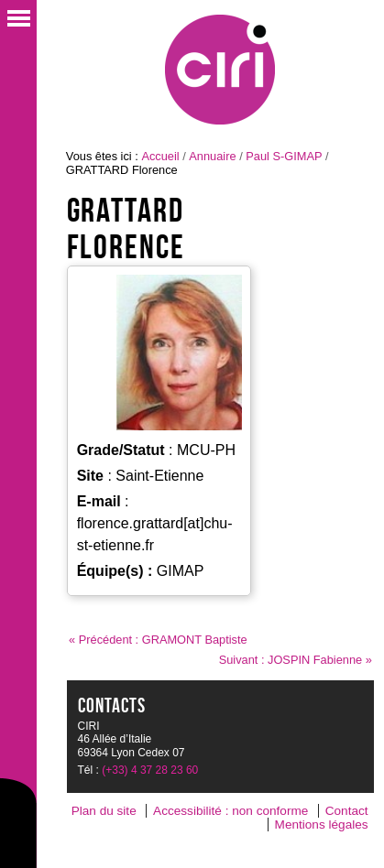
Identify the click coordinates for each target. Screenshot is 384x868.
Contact (347, 811)
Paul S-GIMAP (284, 156)
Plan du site (104, 811)
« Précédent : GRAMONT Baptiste (158, 640)
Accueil (160, 156)
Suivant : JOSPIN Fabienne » (296, 660)
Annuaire (212, 156)
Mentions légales (322, 825)
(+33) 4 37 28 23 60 (150, 770)
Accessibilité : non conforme (230, 811)
